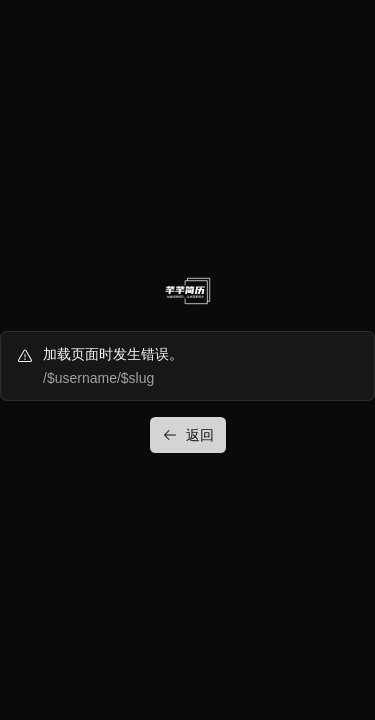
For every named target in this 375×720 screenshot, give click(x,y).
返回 (188, 435)
